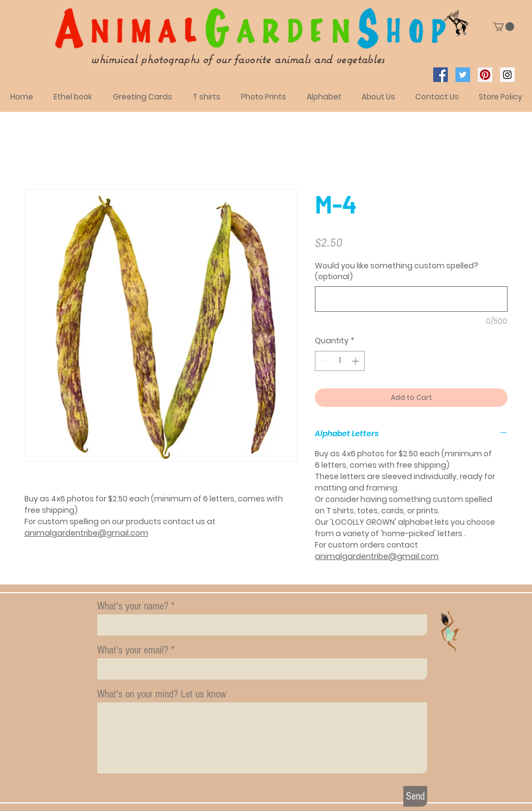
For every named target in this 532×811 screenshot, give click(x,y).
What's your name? (133, 606)
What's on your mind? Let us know (162, 694)
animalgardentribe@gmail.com (86, 533)
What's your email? (133, 650)
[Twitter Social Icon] (463, 75)
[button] (503, 27)
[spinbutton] (340, 361)
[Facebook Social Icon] (441, 75)
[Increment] (356, 361)
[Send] (415, 796)
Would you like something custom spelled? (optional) (397, 271)
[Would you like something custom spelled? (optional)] (411, 299)
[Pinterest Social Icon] (485, 75)
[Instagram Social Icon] (507, 75)
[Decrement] (323, 361)
